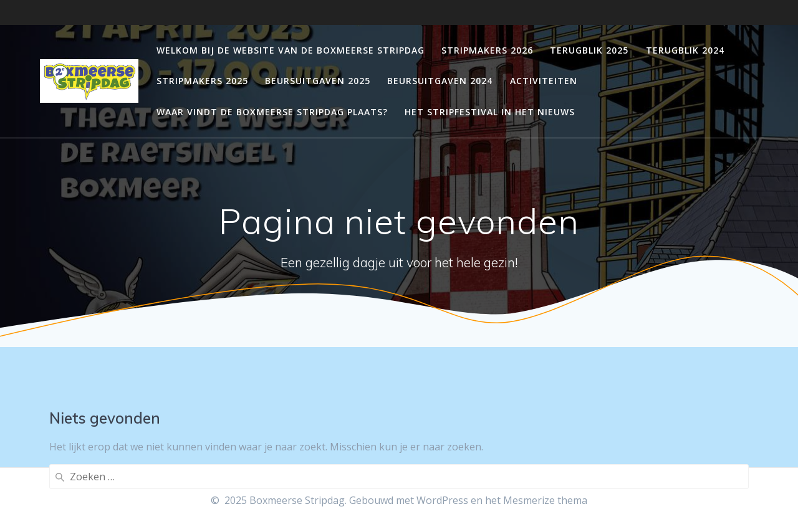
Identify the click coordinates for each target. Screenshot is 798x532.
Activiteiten (544, 81)
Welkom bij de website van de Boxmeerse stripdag (291, 50)
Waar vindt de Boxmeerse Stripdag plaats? (272, 112)
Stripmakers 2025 (202, 81)
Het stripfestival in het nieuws (490, 112)
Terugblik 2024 (685, 50)
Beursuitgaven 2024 (440, 81)
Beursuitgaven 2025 (318, 81)
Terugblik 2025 (589, 50)
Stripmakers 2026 (487, 50)
